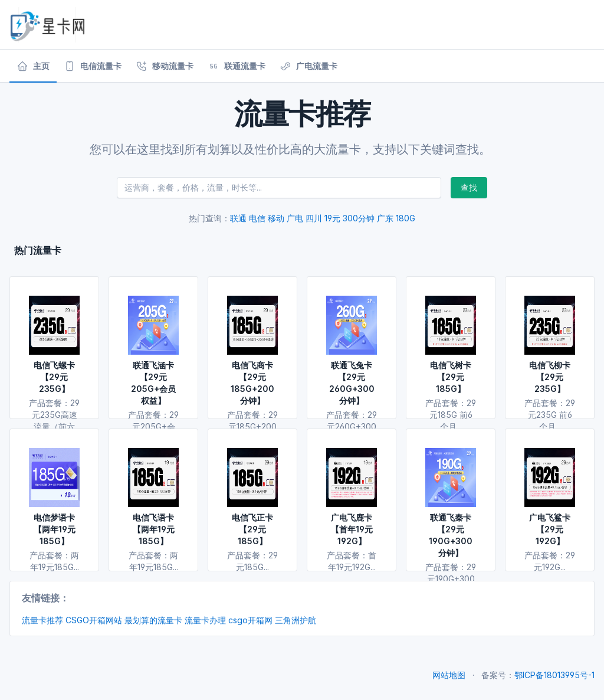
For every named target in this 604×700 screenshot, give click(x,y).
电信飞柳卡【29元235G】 (550, 377)
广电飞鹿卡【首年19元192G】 (352, 529)
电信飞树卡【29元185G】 (451, 377)
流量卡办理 (205, 620)
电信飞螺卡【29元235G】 (54, 377)
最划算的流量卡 (153, 620)
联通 (238, 218)
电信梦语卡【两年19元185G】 (55, 529)
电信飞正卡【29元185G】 (252, 529)
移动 (276, 218)
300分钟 (359, 218)
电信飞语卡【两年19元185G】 (154, 529)
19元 (332, 218)
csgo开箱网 (250, 620)
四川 (314, 218)
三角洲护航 (296, 620)
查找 (469, 187)
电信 (257, 218)
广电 (295, 218)
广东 (385, 218)
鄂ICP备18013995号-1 (554, 675)
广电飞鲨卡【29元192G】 (550, 529)
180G (406, 218)
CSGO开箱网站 (94, 620)
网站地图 (449, 675)
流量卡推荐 (42, 620)
